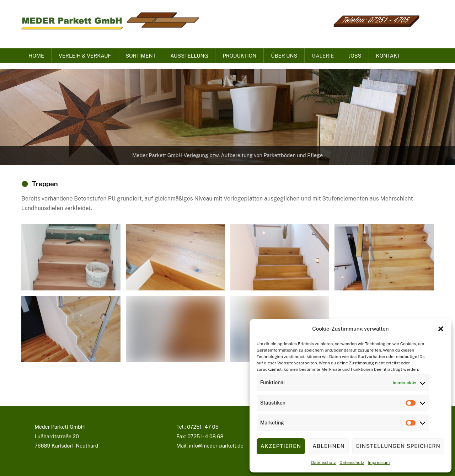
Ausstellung (189, 56)
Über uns (284, 56)
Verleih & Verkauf (85, 56)
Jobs (355, 56)
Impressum (379, 462)
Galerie (323, 56)
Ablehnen (329, 446)
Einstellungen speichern (398, 446)
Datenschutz (323, 462)
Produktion (239, 56)
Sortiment (141, 56)
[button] (441, 329)
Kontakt (388, 56)
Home (36, 56)
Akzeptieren (281, 446)
